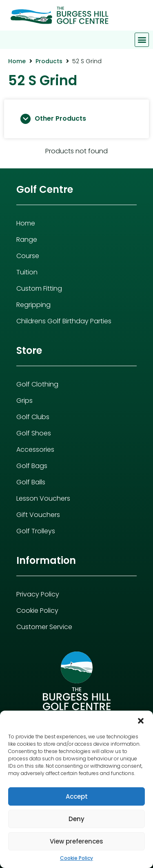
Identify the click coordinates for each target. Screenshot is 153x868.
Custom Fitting (39, 288)
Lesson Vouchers (43, 498)
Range (27, 240)
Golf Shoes (34, 433)
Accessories (35, 449)
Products (49, 61)
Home (17, 61)
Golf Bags (32, 466)
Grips (24, 401)
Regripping (33, 305)
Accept (77, 796)
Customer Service (44, 627)
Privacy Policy (38, 594)
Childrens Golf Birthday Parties (64, 321)
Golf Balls (31, 482)
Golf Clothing (37, 384)
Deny (76, 819)
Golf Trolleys (36, 531)
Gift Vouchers (38, 515)
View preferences (76, 841)
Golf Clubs (33, 417)
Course (28, 256)
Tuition (27, 272)
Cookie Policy (76, 858)
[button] (141, 721)
